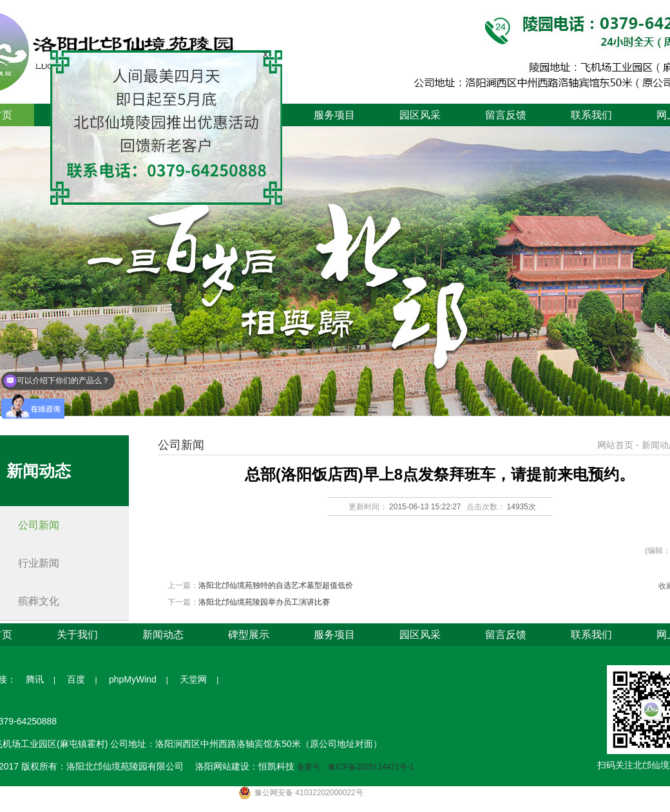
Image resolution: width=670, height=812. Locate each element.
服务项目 (334, 115)
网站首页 (615, 445)
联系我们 (591, 115)
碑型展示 (249, 635)
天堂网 (193, 679)
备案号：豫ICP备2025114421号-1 (355, 767)
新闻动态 (163, 635)
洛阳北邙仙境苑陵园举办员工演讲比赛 (264, 602)
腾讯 (35, 679)
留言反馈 (506, 115)
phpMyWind (133, 679)
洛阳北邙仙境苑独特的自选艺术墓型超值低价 (276, 585)
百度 (76, 679)
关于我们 (77, 635)
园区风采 (420, 115)
